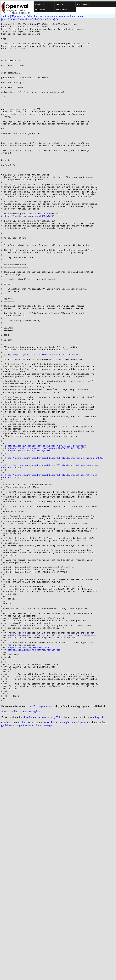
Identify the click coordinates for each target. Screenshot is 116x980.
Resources (40, 10)
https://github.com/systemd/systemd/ (30, 535)
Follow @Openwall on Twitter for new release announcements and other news (42, 16)
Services (60, 4)
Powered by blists (10, 846)
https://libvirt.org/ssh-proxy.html (29, 771)
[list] (58, 20)
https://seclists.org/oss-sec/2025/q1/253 (29, 255)
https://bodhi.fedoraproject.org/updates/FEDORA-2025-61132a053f (47, 532)
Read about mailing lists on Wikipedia (66, 857)
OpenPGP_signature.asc (40, 841)
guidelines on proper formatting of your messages (27, 860)
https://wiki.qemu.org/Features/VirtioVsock (34, 774)
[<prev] (5, 20)
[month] (44, 20)
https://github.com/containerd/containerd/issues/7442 (45, 421)
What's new (62, 10)
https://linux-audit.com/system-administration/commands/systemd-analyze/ (52, 756)
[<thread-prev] (25, 20)
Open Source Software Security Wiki (42, 852)
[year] (52, 20)
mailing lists (25, 857)
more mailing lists (31, 846)
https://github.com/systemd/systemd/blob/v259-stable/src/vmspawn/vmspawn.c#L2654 (55, 543)
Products (39, 4)
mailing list (97, 852)
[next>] (13, 20)
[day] (36, 20)
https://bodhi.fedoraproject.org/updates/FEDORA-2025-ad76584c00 (47, 529)
